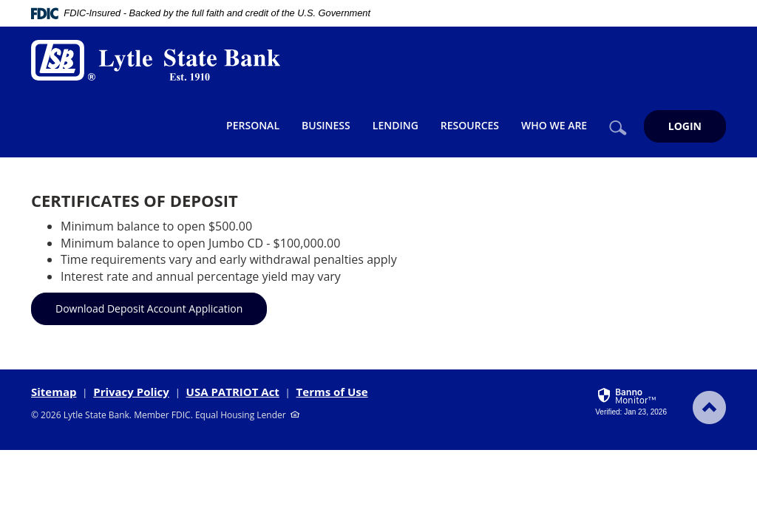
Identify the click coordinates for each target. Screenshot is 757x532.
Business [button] (326, 125)
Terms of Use (332, 392)
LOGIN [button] (685, 126)
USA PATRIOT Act (233, 392)
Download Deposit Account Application (149, 308)
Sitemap (54, 392)
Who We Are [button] (554, 125)
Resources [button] (470, 125)
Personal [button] (253, 125)
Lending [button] (396, 125)
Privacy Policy (131, 392)
